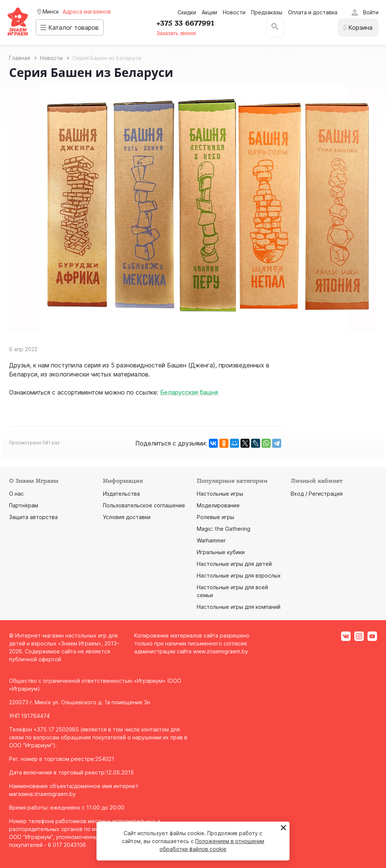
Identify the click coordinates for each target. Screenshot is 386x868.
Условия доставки (127, 517)
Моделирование (218, 505)
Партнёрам (24, 505)
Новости (234, 12)
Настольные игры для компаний (239, 607)
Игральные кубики (221, 552)
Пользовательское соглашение (144, 505)
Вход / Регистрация (317, 494)
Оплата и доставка (313, 12)
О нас (16, 494)
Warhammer (211, 540)
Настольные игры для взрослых (239, 575)
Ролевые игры (215, 517)
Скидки (187, 12)
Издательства (121, 494)
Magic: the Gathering (224, 529)
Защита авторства (33, 517)
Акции (209, 12)
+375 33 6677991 (189, 23)
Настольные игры (220, 494)
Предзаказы (267, 12)
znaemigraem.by (55, 794)
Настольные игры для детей (234, 564)
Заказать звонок (180, 33)
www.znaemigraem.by (221, 651)
